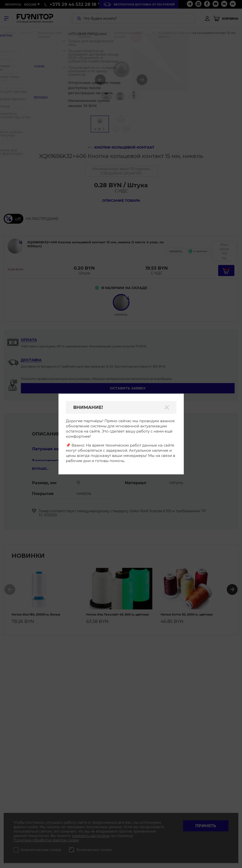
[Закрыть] (167, 407)
